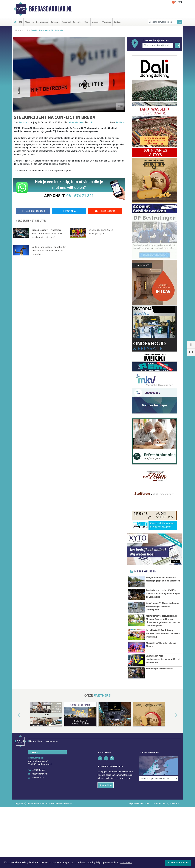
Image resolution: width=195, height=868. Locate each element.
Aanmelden (106, 779)
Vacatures (107, 22)
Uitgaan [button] (95, 22)
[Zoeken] (180, 22)
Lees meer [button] (126, 862)
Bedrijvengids (42, 22)
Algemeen (29, 22)
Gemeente (55, 22)
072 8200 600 (39, 764)
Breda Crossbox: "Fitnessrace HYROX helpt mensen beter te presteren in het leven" (47, 233)
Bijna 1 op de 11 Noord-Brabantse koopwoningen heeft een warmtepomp (162, 606)
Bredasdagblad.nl (51, 9)
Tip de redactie (105, 211)
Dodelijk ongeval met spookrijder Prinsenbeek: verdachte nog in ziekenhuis (49, 250)
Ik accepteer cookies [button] (178, 863)
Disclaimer (156, 797)
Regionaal (66, 22)
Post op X (69, 211)
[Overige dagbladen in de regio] (159, 757)
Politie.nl (120, 123)
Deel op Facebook (33, 211)
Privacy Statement (171, 797)
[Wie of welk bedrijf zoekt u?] (158, 46)
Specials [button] (77, 22)
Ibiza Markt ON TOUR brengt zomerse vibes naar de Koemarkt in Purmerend (163, 634)
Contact (117, 22)
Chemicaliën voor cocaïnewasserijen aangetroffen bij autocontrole (163, 659)
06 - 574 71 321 (80, 196)
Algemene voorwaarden (139, 797)
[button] (15, 715)
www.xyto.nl (38, 771)
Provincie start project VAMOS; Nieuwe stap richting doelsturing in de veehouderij (163, 594)
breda (82, 123)
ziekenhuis (73, 123)
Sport (87, 22)
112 (21, 22)
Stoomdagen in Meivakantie (159, 669)
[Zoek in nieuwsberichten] (162, 22)
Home (18, 31)
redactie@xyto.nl (40, 768)
